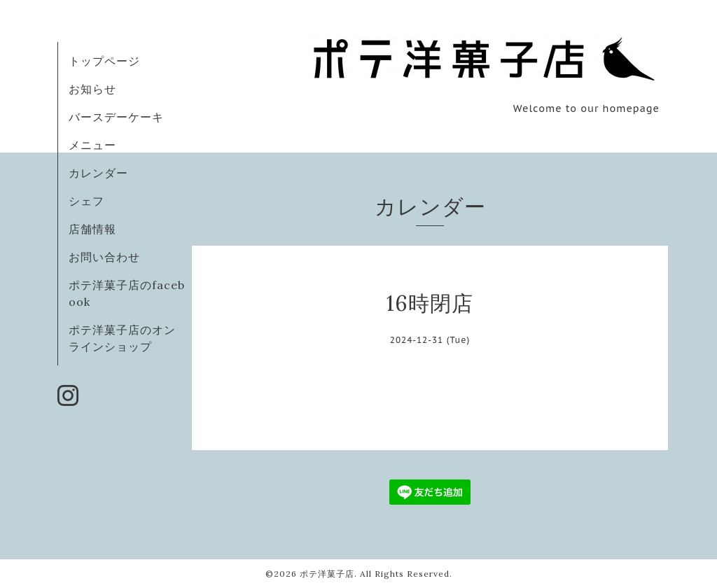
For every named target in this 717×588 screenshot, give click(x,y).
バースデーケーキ (116, 117)
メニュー (92, 145)
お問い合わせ (104, 257)
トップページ (104, 61)
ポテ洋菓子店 (327, 574)
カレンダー (98, 173)
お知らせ (92, 89)
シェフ (86, 201)
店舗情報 (92, 229)
